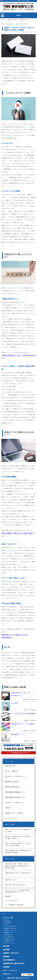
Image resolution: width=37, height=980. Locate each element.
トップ (3, 20)
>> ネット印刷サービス (9, 937)
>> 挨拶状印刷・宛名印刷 (9, 928)
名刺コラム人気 (10, 859)
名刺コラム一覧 (12, 20)
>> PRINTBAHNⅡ (7, 922)
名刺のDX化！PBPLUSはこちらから (18, 978)
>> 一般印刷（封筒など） (9, 939)
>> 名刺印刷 (6, 924)
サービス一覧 (9, 761)
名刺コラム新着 (10, 824)
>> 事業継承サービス (8, 933)
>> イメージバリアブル (9, 943)
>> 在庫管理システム (8, 941)
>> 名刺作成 (6, 920)
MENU (18, 15)
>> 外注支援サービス (8, 935)
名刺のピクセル (24, 20)
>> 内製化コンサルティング (10, 931)
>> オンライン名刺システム (10, 926)
